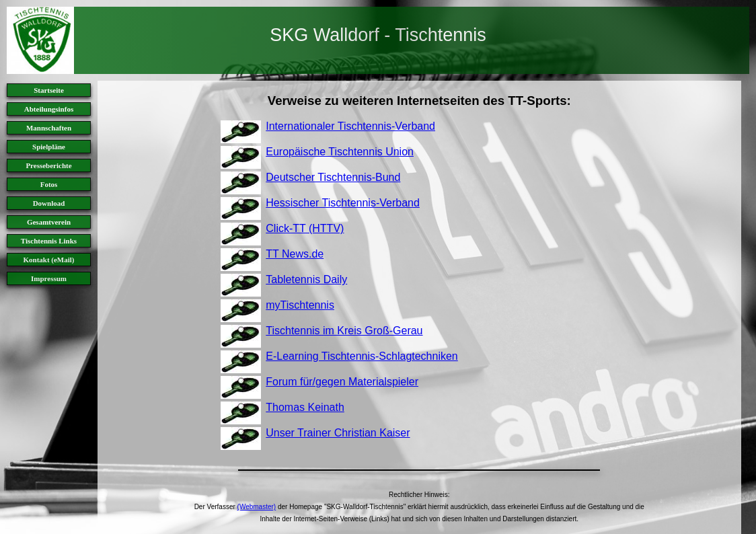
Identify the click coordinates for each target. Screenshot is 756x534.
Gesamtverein (49, 222)
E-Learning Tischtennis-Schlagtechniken (362, 356)
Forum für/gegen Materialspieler (342, 382)
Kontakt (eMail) (48, 260)
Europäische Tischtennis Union (340, 152)
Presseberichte (48, 165)
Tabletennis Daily (306, 279)
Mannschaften (49, 128)
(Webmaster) (257, 507)
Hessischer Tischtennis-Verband (343, 203)
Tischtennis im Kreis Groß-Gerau (344, 331)
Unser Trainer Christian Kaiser (338, 433)
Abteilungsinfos (49, 109)
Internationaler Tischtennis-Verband (350, 126)
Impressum (49, 278)
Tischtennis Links (49, 241)
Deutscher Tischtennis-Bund (333, 177)
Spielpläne (49, 147)
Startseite (49, 90)
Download (49, 203)
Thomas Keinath (305, 407)
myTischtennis (300, 305)
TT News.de (295, 254)
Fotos (49, 184)
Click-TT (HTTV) (305, 228)
